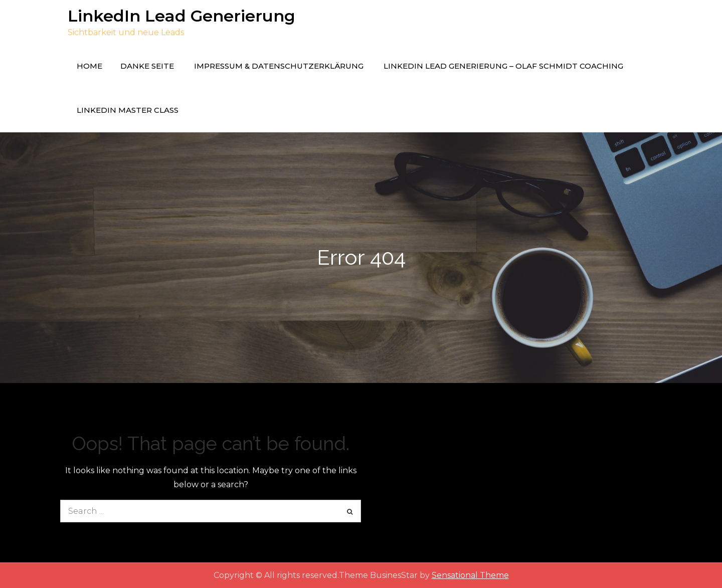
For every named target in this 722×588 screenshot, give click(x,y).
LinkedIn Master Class (128, 110)
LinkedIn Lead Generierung (182, 16)
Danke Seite (147, 66)
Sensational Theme (470, 575)
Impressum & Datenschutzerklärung (279, 66)
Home (89, 66)
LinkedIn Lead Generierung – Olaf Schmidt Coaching (503, 66)
